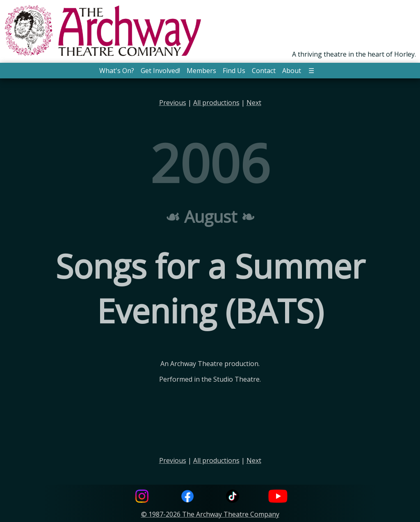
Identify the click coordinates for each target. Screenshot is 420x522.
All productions (216, 103)
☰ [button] (311, 71)
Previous (173, 103)
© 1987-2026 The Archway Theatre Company (210, 514)
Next (254, 103)
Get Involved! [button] (160, 71)
